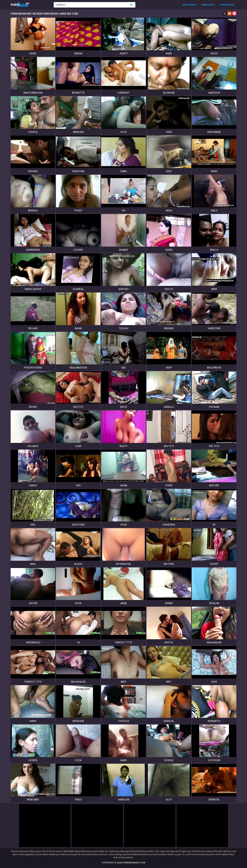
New (204, 5)
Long (223, 5)
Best (185, 5)
